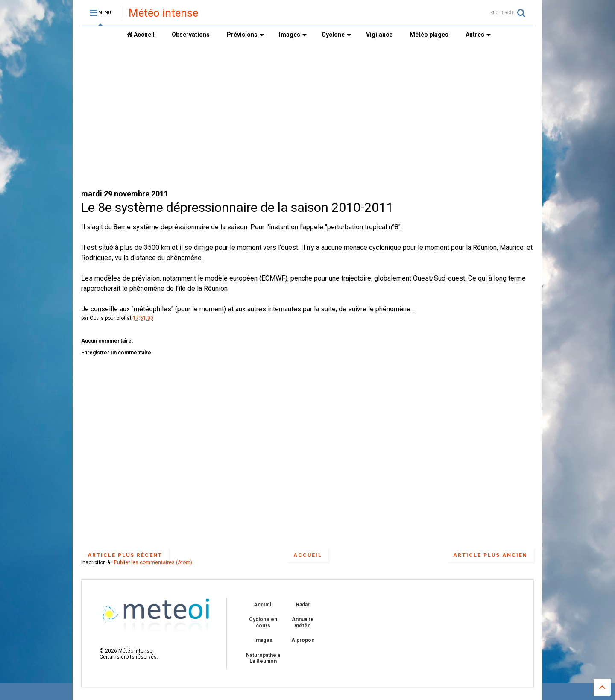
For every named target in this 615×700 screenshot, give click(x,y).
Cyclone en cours (263, 622)
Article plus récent (125, 555)
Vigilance (379, 35)
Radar (303, 605)
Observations (191, 35)
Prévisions (245, 35)
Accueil (141, 35)
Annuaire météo (303, 622)
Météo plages (429, 35)
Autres (478, 35)
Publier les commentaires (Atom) (153, 562)
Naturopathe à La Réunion (263, 658)
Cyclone (336, 35)
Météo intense (163, 13)
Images (293, 35)
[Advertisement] (307, 116)
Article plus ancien (490, 555)
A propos (303, 640)
